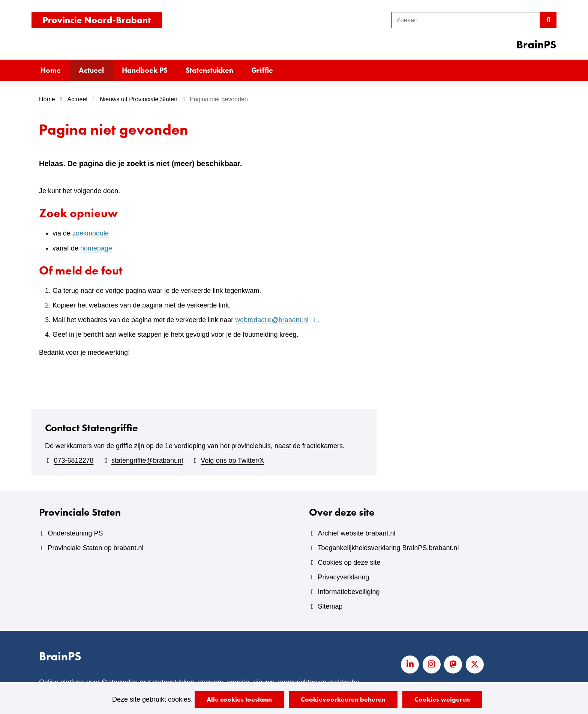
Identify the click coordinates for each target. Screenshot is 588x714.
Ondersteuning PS (75, 533)
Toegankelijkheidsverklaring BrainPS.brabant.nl (388, 548)
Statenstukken (209, 70)
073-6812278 (73, 460)
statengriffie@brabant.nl (147, 460)
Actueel (91, 70)
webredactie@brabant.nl (276, 320)
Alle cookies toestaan (239, 699)
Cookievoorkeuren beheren (343, 699)
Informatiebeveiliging (349, 592)
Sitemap (330, 606)
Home (51, 70)
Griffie (262, 70)
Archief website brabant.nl (356, 533)
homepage (96, 248)
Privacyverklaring (343, 577)
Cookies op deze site (349, 562)
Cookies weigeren (442, 699)
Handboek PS (145, 70)
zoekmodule (91, 233)
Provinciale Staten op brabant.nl (95, 548)
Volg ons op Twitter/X (232, 460)
